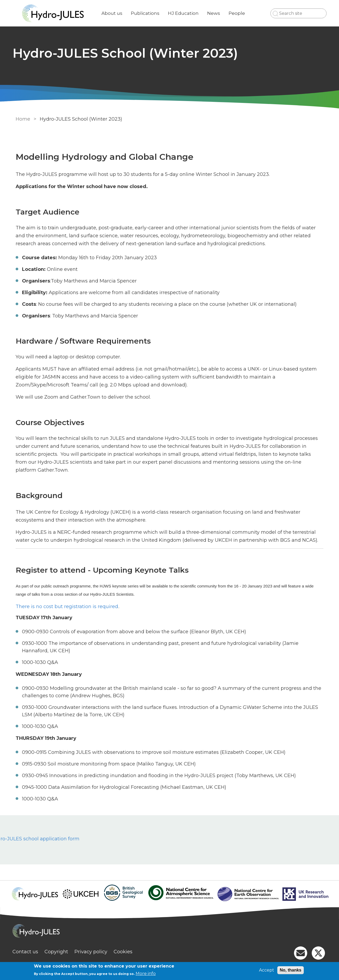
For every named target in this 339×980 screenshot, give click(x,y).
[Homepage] (169, 932)
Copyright (58, 952)
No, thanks (291, 970)
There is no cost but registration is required (66, 607)
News (216, 13)
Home (22, 119)
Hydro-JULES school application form (77, 839)
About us (114, 13)
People (239, 13)
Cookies (125, 952)
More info (146, 974)
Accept (267, 970)
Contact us (27, 952)
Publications (147, 13)
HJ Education (185, 13)
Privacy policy (93, 952)
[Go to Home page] (55, 13)
